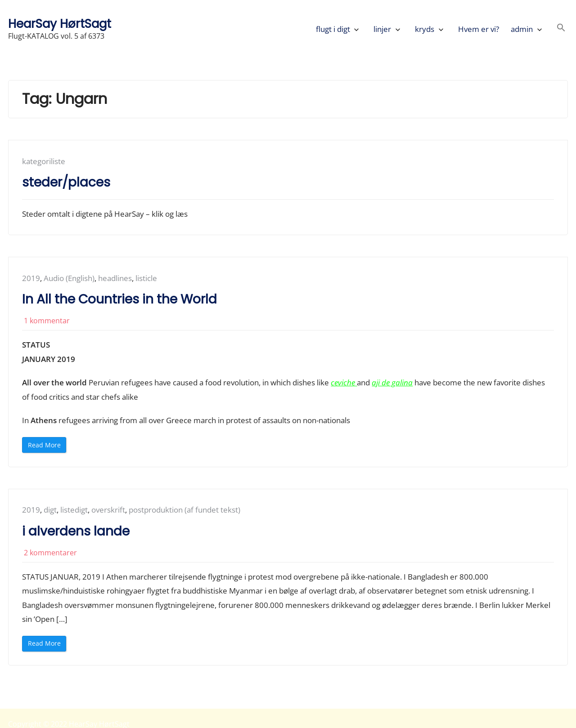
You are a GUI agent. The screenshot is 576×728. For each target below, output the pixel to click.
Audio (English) (69, 278)
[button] (561, 29)
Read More (47, 447)
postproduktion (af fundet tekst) (184, 510)
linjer (382, 29)
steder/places (66, 182)
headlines (115, 278)
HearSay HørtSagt (60, 24)
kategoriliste (44, 161)
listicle (146, 278)
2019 (31, 278)
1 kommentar (47, 321)
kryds (425, 29)
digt (50, 510)
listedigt (74, 510)
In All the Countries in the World (119, 299)
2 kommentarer (50, 553)
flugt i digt (333, 29)
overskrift (108, 510)
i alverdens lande (76, 531)
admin (522, 29)
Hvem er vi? (479, 29)
